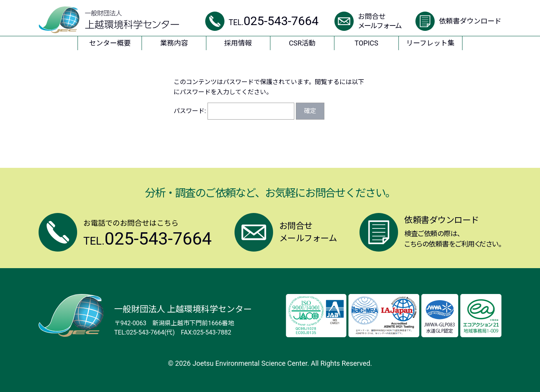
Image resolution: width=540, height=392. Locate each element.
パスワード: (234, 111)
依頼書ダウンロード (470, 21)
